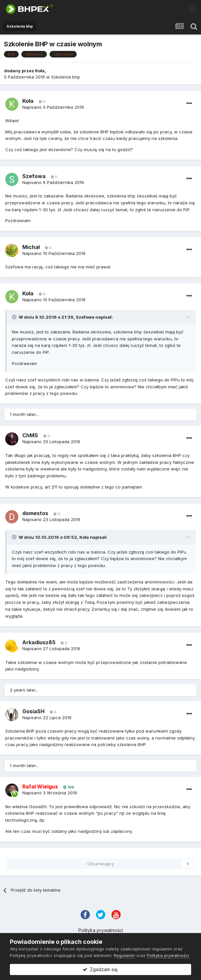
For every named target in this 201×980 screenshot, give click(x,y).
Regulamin (124, 955)
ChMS (30, 435)
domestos (35, 513)
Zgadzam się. (100, 969)
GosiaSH (33, 711)
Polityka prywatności (101, 930)
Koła (40, 71)
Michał (31, 247)
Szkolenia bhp (66, 77)
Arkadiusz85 (39, 642)
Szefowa (34, 176)
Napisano (53, 107)
